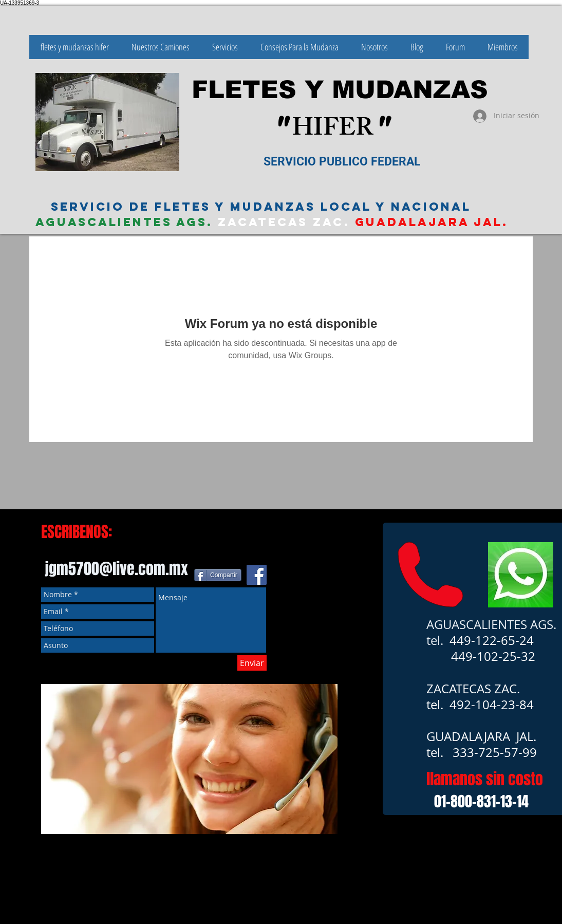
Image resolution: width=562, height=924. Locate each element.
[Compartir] (218, 575)
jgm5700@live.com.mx (116, 569)
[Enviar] (252, 663)
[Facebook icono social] (257, 575)
